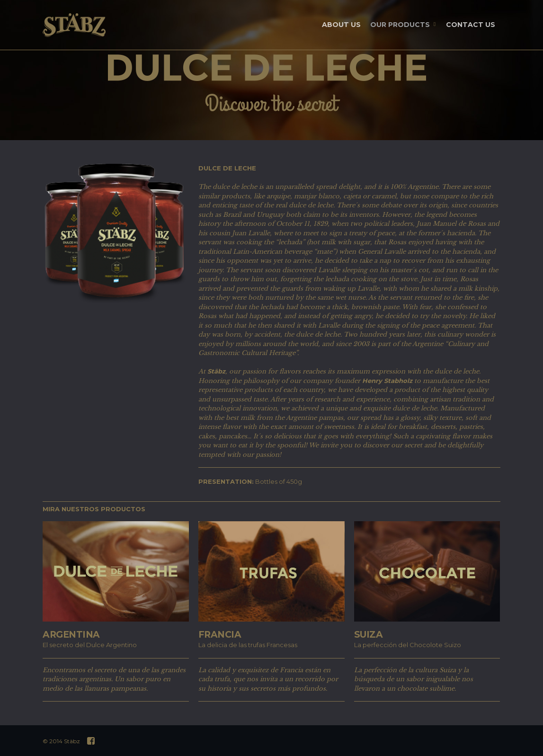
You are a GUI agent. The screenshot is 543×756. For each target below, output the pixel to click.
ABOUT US (341, 25)
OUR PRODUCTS (404, 25)
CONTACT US (471, 25)
